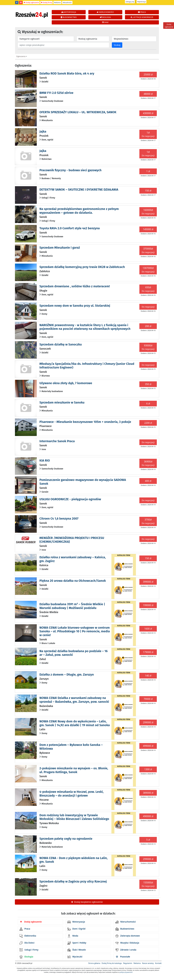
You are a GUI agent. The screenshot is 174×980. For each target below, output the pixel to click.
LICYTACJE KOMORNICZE (142, 17)
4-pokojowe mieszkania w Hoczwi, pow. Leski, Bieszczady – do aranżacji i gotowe (71, 794)
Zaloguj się (130, 2)
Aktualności (67, 2)
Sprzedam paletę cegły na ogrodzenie (66, 839)
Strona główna (94, 963)
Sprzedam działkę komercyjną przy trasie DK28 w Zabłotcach (82, 267)
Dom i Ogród (76, 929)
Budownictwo (125, 929)
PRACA (142, 12)
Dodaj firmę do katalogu (112, 963)
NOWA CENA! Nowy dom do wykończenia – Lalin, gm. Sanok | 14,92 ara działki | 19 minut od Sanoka (75, 723)
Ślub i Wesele (77, 950)
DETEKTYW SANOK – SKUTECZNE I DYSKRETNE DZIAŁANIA (79, 190)
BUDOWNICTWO (69, 17)
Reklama (57, 2)
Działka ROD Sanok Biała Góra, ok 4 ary (67, 73)
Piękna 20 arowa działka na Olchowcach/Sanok (73, 581)
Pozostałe (123, 957)
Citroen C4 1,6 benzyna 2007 (59, 519)
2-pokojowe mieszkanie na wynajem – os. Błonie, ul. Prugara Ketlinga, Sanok (74, 770)
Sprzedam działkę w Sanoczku (61, 344)
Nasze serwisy (148, 963)
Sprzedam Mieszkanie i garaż (60, 248)
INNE (105, 22)
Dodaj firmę (46, 2)
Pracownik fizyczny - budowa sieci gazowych (70, 170)
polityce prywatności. (126, 972)
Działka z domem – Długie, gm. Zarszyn (67, 675)
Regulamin (128, 963)
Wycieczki (75, 957)
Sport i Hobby (77, 943)
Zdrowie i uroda (126, 950)
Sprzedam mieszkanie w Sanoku (62, 402)
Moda (73, 936)
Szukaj (117, 45)
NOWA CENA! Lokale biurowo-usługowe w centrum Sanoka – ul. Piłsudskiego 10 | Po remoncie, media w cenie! (75, 631)
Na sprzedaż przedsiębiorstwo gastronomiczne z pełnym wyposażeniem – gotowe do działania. (79, 211)
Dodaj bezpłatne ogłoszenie (87, 902)
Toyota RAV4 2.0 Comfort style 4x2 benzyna (70, 228)
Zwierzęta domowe (128, 936)
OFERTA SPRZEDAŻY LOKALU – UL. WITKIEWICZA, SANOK (78, 112)
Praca (25, 929)
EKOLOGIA (105, 17)
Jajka (43, 131)
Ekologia (26, 957)
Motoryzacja (76, 922)
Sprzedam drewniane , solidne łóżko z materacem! (75, 286)
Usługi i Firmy (29, 950)
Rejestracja (142, 2)
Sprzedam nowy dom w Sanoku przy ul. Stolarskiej (75, 306)
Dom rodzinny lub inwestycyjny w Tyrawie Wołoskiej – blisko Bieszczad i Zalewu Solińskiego (74, 817)
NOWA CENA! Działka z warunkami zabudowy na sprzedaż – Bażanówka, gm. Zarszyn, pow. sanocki (74, 700)
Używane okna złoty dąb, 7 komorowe (66, 383)
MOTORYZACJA (69, 12)
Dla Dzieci (27, 943)
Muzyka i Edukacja (127, 943)
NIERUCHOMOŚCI (105, 12)
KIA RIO (45, 460)
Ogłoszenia (21, 56)
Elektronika (28, 936)
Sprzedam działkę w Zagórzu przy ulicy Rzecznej (73, 881)
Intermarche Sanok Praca (57, 441)
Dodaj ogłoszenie (31, 2)
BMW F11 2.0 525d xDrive (56, 93)
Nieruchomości (126, 922)
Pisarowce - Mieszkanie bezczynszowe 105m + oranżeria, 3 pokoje (85, 422)
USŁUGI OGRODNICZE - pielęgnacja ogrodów (70, 499)
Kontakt (158, 963)
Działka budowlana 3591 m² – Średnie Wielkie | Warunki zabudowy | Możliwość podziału (72, 606)
